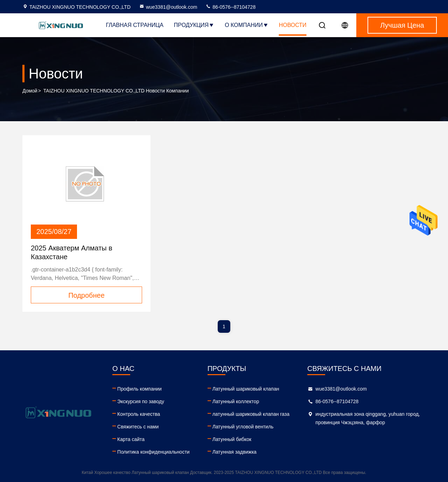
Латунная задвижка (234, 452)
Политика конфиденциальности (153, 452)
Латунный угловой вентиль (243, 427)
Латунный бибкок (232, 439)
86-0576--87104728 (230, 7)
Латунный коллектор (236, 401)
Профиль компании (139, 389)
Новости (293, 25)
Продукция (194, 25)
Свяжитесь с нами (138, 427)
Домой (30, 91)
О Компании (247, 25)
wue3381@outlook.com (168, 7)
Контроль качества (139, 414)
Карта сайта (131, 439)
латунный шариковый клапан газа (251, 414)
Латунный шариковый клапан (246, 389)
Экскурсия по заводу (141, 401)
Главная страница (134, 25)
